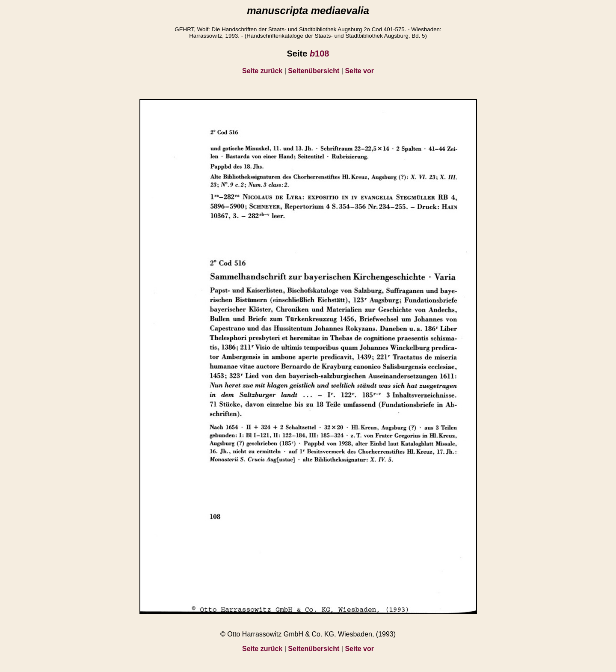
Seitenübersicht (314, 71)
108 (320, 54)
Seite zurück (262, 71)
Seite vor (359, 71)
